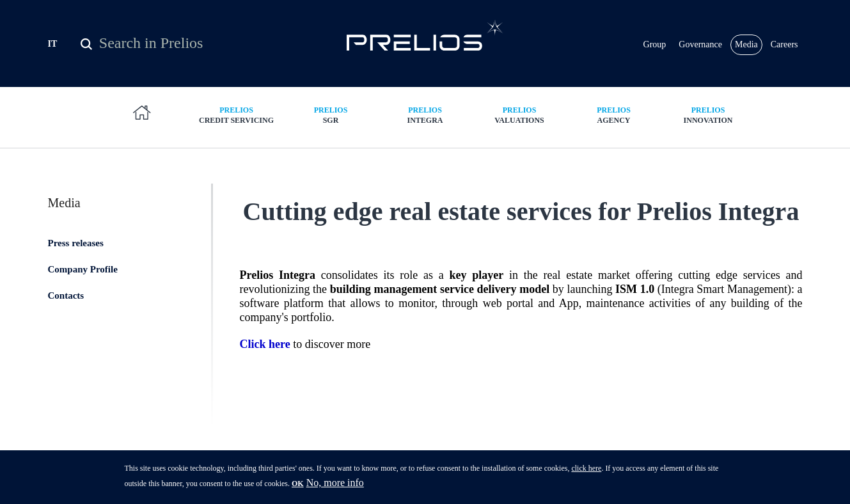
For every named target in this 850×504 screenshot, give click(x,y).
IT (53, 44)
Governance (700, 44)
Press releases (76, 243)
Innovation (708, 115)
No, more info (335, 487)
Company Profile (83, 269)
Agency (614, 115)
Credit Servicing (237, 115)
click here (586, 473)
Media (746, 44)
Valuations (519, 115)
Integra (425, 115)
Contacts (66, 295)
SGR (331, 115)
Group (655, 44)
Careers (784, 44)
